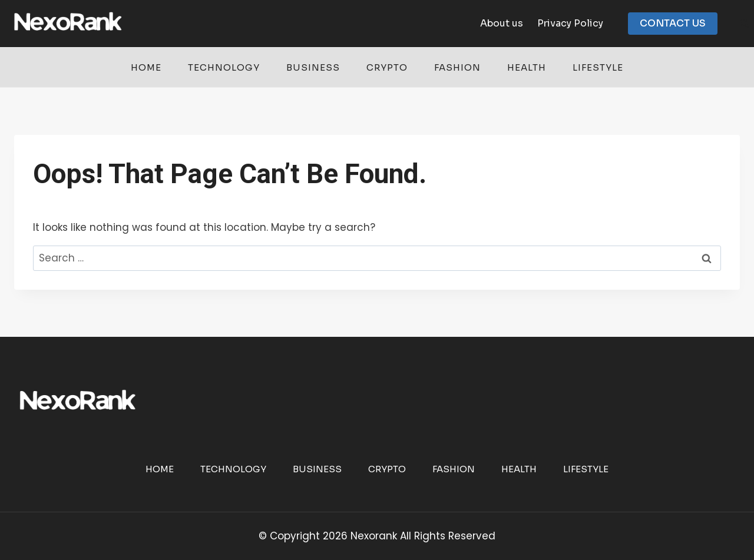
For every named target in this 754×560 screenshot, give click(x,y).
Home (146, 67)
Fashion (457, 67)
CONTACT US (673, 23)
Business (313, 67)
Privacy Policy (570, 23)
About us (502, 23)
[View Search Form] (745, 24)
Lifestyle (598, 67)
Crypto (387, 67)
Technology (224, 67)
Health (527, 67)
